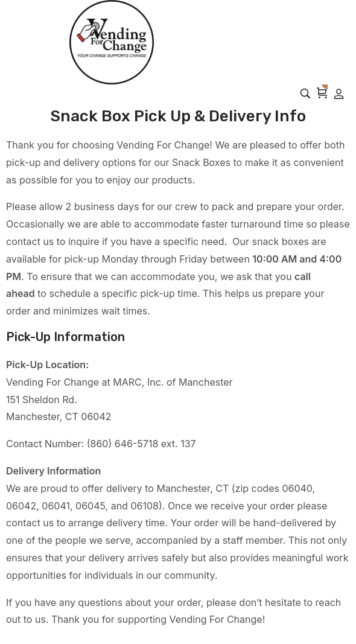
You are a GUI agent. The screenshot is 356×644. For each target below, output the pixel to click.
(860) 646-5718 (123, 444)
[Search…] (305, 94)
